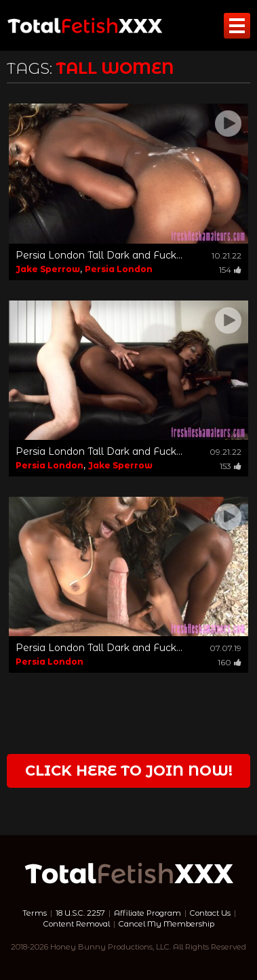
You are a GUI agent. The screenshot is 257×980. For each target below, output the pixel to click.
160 (230, 662)
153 (231, 466)
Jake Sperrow (48, 269)
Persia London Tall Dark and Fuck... (99, 255)
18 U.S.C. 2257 (80, 913)
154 (230, 270)
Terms (35, 913)
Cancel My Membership (166, 924)
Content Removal (77, 924)
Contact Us (210, 913)
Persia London (119, 269)
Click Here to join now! (129, 771)
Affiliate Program (147, 913)
